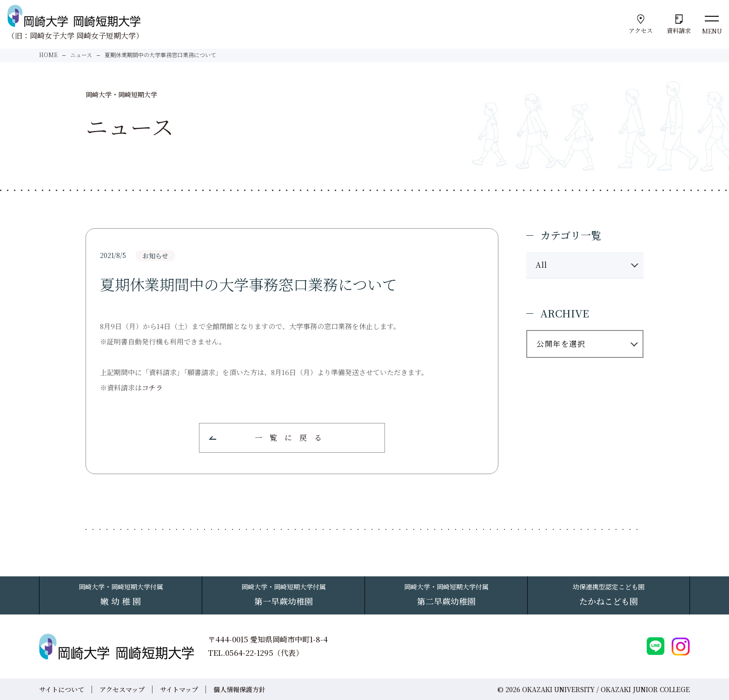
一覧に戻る (292, 438)
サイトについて (62, 689)
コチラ (152, 387)
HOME (48, 55)
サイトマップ (179, 689)
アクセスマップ (122, 689)
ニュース (81, 55)
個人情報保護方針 (239, 689)
